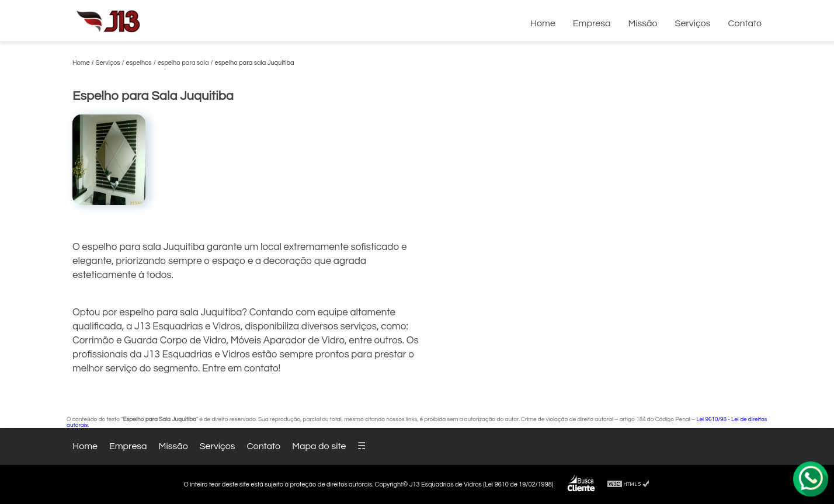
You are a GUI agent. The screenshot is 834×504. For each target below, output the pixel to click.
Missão (642, 23)
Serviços (693, 23)
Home (543, 23)
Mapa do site (319, 446)
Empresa (592, 23)
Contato (745, 23)
